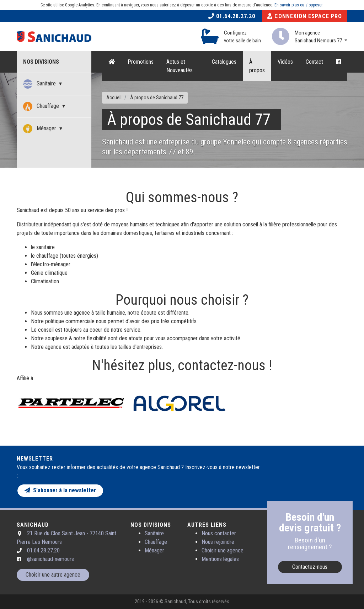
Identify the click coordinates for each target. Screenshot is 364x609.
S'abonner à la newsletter (60, 490)
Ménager (40, 129)
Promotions (141, 62)
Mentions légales (220, 559)
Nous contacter (219, 533)
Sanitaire (40, 84)
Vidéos (285, 62)
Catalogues (224, 62)
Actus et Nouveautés (180, 66)
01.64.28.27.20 (232, 16)
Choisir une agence (223, 550)
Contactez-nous (310, 567)
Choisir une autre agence (53, 575)
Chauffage (42, 106)
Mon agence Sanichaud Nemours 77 (319, 37)
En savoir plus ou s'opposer (298, 5)
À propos (257, 66)
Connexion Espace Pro (305, 16)
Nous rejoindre (218, 542)
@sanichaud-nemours (50, 559)
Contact (314, 62)
